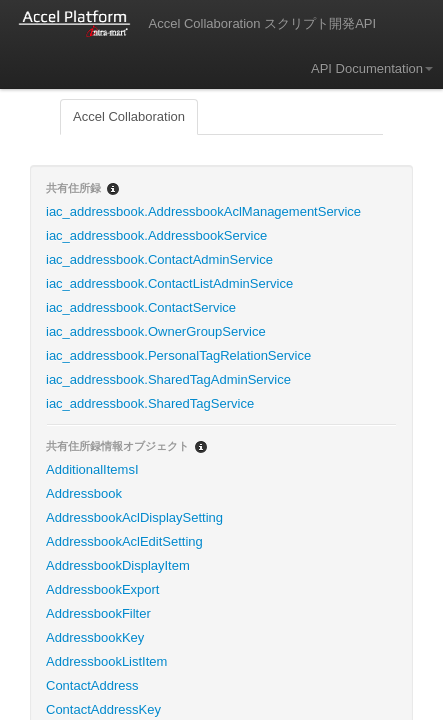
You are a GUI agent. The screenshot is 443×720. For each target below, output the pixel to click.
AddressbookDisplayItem (118, 565)
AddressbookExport (102, 589)
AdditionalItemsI (92, 469)
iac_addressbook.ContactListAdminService (169, 283)
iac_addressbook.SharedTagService (150, 403)
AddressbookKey (95, 637)
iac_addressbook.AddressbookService (156, 235)
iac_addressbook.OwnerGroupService (156, 331)
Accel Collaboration (129, 116)
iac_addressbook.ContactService (141, 307)
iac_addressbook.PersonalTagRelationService (178, 355)
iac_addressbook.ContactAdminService (159, 259)
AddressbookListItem (106, 661)
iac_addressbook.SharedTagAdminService (168, 379)
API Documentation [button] (372, 68)
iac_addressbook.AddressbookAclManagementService (203, 211)
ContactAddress (92, 685)
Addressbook (84, 493)
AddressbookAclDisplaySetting (134, 517)
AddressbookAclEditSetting (124, 541)
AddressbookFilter (98, 613)
